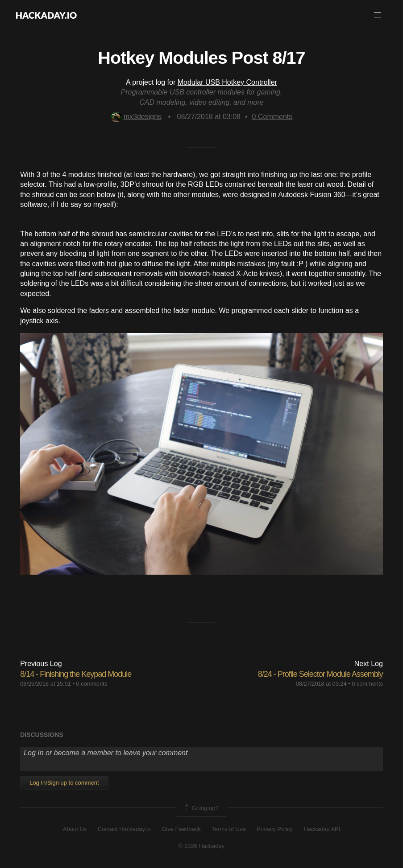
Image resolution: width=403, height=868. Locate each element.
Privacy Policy (275, 829)
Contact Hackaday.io (124, 829)
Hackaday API (322, 829)
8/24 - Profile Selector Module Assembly (320, 674)
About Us (75, 829)
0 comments (92, 684)
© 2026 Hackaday (202, 846)
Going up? (201, 808)
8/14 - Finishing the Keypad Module (76, 674)
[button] (378, 15)
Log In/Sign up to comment (64, 783)
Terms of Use (229, 829)
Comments (272, 117)
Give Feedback (181, 829)
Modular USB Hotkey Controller (227, 82)
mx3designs (136, 117)
